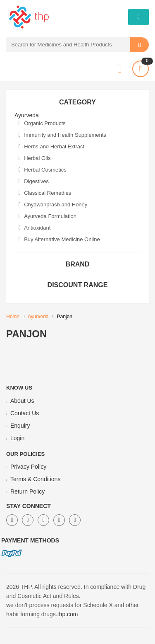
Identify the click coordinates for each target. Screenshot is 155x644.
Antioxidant (35, 228)
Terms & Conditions (35, 479)
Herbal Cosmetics (43, 170)
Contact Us (25, 413)
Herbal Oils (35, 158)
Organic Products (42, 123)
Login (17, 438)
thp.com (68, 614)
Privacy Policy (28, 467)
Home (13, 317)
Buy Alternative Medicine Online (59, 239)
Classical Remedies (45, 193)
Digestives (34, 181)
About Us (22, 401)
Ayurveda (38, 317)
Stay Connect (29, 506)
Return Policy (27, 491)
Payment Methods (30, 540)
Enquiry (20, 426)
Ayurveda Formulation (48, 216)
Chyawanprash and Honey (53, 205)
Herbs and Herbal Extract (51, 146)
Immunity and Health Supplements (62, 135)
